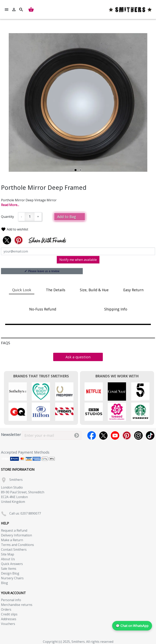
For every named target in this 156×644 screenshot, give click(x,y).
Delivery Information (16, 535)
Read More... (10, 205)
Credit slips (9, 614)
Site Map (8, 554)
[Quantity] (30, 217)
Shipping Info (116, 309)
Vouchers (8, 624)
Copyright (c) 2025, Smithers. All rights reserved (78, 642)
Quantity (7, 217)
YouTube (115, 435)
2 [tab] (80, 170)
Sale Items (9, 569)
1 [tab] (76, 170)
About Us (8, 559)
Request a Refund (14, 530)
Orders (6, 609)
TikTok (150, 435)
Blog (4, 583)
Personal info (11, 600)
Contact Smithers (14, 550)
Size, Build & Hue (94, 290)
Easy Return (133, 290)
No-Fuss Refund (43, 309)
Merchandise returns (17, 605)
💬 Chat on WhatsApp (132, 626)
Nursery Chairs (12, 578)
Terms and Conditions (17, 545)
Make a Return (12, 540)
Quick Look (22, 290)
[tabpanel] (78, 102)
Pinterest (127, 435)
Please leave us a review (42, 271)
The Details (56, 290)
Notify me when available (78, 260)
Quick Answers (12, 564)
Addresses (9, 619)
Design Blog (10, 573)
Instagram (138, 435)
